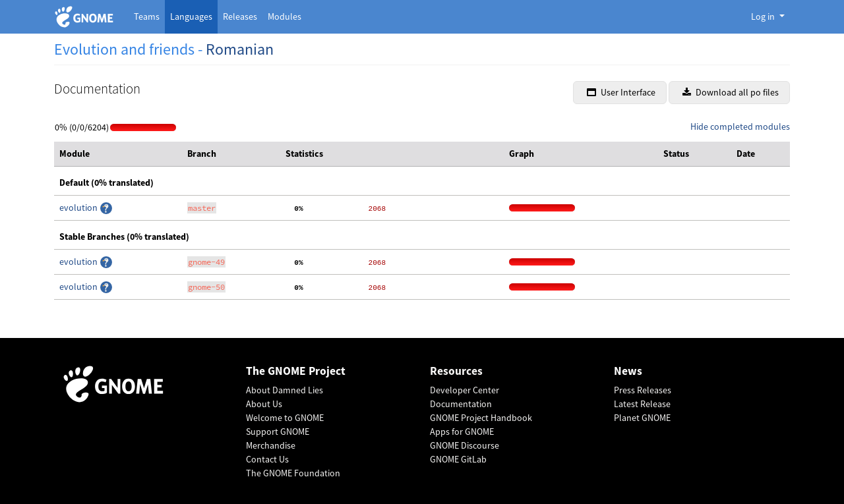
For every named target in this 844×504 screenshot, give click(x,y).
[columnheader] (118, 154)
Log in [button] (764, 16)
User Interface (621, 92)
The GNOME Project (296, 371)
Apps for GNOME (462, 432)
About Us (264, 404)
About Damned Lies (285, 390)
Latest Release (642, 404)
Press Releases (643, 390)
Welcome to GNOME (285, 418)
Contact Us (267, 459)
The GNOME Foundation (293, 473)
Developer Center (465, 390)
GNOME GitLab (458, 459)
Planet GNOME (642, 418)
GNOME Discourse (465, 445)
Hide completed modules (740, 126)
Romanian (240, 49)
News (628, 371)
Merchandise (271, 445)
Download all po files (731, 92)
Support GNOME (278, 432)
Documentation (461, 404)
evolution (79, 208)
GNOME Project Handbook (481, 418)
